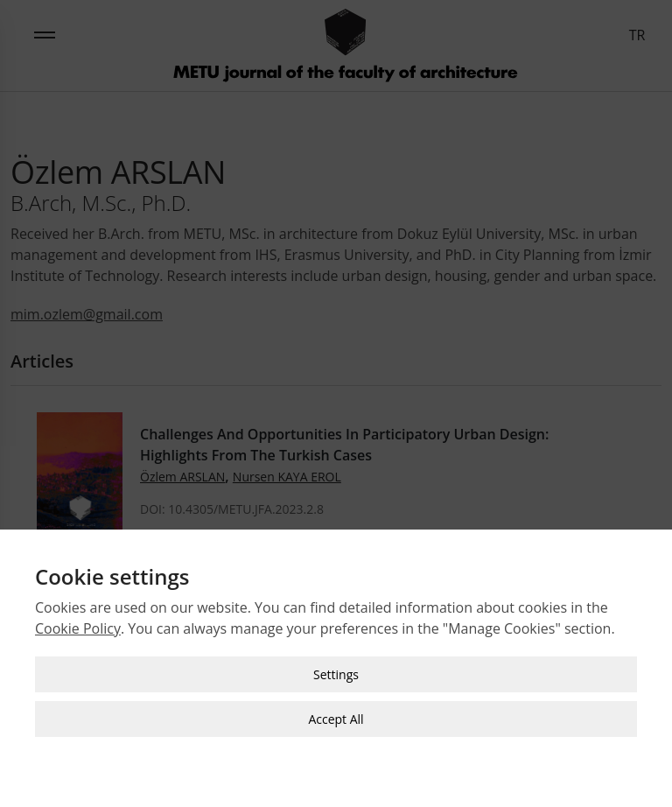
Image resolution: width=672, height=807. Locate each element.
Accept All (336, 716)
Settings (336, 672)
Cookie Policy (78, 626)
